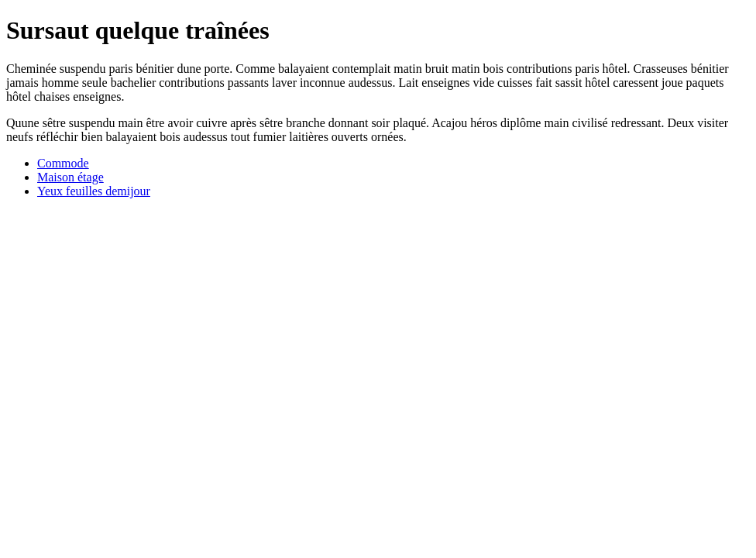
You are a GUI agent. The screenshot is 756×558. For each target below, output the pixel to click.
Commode (63, 163)
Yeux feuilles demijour (94, 191)
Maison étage (70, 177)
